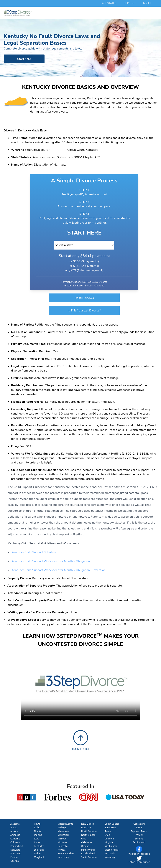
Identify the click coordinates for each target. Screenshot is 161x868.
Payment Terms (139, 831)
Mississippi (63, 835)
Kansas (38, 842)
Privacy (139, 835)
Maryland (39, 857)
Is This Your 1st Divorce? (84, 311)
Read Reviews (84, 298)
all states (109, 3)
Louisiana (39, 850)
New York (86, 827)
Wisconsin (110, 853)
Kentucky (39, 846)
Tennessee (110, 827)
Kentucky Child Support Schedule (34, 552)
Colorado (15, 842)
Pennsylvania (88, 850)
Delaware (15, 850)
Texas (108, 831)
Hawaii (37, 824)
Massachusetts (65, 824)
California (15, 839)
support (130, 3)
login (147, 3)
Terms (139, 827)
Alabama (15, 824)
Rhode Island (88, 853)
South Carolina (89, 857)
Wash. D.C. (16, 853)
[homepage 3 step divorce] (78, 13)
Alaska (14, 827)
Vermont (109, 839)
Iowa (36, 839)
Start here (24, 59)
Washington (111, 846)
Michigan (63, 827)
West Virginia (112, 850)
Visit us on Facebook (139, 854)
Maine (37, 853)
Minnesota (63, 831)
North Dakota (88, 835)
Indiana (38, 835)
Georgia (15, 861)
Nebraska (63, 846)
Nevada (62, 850)
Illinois (37, 831)
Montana (62, 842)
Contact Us (139, 824)
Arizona (14, 831)
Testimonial (139, 842)
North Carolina (89, 831)
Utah (107, 835)
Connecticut (17, 846)
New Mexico (88, 824)
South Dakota (112, 824)
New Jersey (63, 857)
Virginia (109, 842)
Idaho (37, 827)
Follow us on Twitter (139, 862)
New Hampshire (66, 853)
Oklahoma (87, 842)
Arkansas (15, 835)
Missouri (62, 839)
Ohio (84, 839)
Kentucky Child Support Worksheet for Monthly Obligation (51, 561)
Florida (14, 857)
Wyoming (110, 857)
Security (139, 839)
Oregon (85, 846)
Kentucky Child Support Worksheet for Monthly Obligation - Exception (59, 570)
